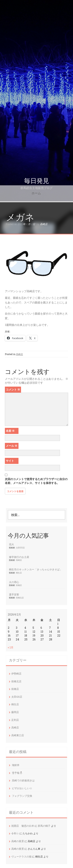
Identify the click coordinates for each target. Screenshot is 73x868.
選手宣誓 (14, 594)
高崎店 (44, 224)
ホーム (36, 193)
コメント (13, 389)
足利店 (15, 720)
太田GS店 (20, 548)
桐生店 (19, 573)
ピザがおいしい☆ (22, 788)
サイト (10, 461)
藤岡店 (15, 712)
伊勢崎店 (16, 674)
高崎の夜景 (18, 841)
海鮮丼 (16, 765)
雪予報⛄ (17, 773)
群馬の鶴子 (44, 826)
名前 (10, 431)
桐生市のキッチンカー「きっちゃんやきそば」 (36, 569)
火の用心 (14, 582)
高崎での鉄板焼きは (23, 780)
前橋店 (19, 585)
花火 (11, 544)
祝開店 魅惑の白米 (23, 826)
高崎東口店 (18, 735)
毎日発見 (37, 181)
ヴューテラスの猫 (21, 857)
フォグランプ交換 (22, 796)
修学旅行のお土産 (19, 557)
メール (12, 446)
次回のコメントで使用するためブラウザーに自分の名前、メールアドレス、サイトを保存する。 (36, 481)
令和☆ (15, 833)
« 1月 (11, 647)
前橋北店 (20, 598)
